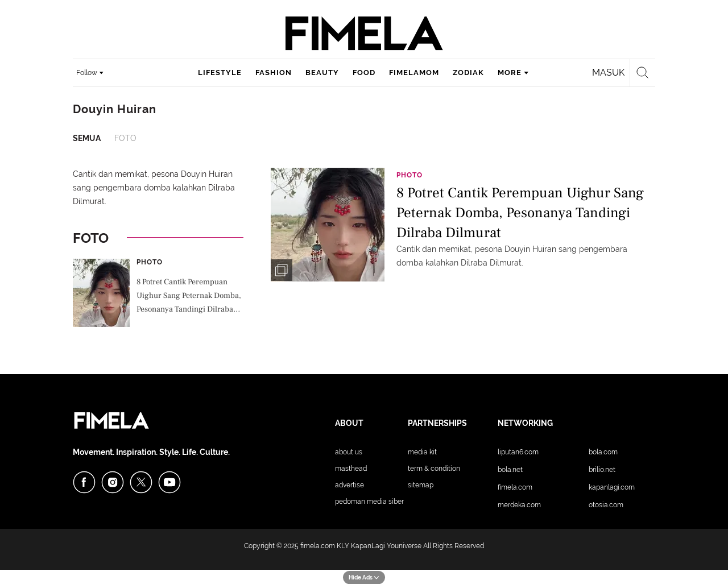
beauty (322, 73)
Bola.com (603, 452)
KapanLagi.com (612, 487)
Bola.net (510, 470)
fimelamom (414, 73)
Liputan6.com (518, 452)
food (364, 73)
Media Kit (422, 452)
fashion (274, 73)
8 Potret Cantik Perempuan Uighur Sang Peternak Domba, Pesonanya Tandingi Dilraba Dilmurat (189, 297)
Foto (125, 138)
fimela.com (318, 546)
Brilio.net (602, 470)
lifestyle (220, 73)
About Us (349, 452)
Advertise (349, 485)
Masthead (351, 469)
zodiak (468, 73)
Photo (150, 262)
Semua (87, 138)
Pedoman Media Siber (369, 502)
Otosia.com (606, 505)
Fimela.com (515, 487)
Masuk (608, 73)
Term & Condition (434, 469)
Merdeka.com (519, 505)
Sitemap (421, 485)
